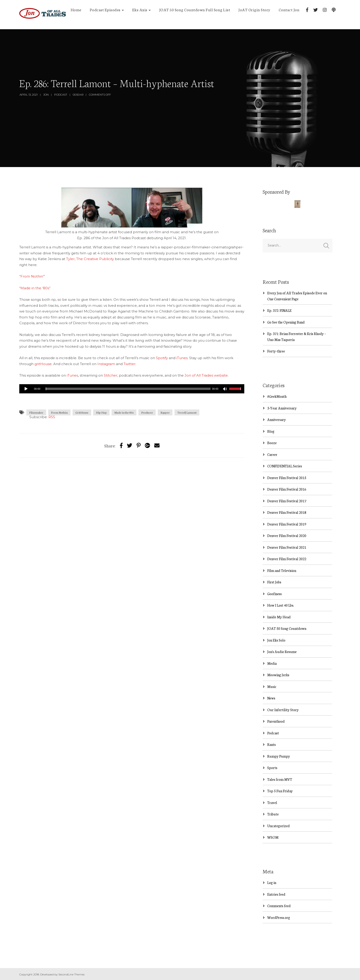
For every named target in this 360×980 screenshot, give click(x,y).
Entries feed (276, 894)
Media (272, 663)
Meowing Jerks (278, 675)
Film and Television (282, 570)
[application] (132, 389)
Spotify (162, 358)
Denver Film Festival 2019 (287, 524)
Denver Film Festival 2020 (287, 535)
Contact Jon (289, 9)
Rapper (165, 412)
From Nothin (59, 412)
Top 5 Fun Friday (280, 791)
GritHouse (82, 412)
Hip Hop (101, 412)
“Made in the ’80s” (35, 288)
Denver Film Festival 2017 (287, 501)
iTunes (182, 358)
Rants (271, 744)
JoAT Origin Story (254, 9)
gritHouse (43, 364)
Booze (272, 443)
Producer (147, 412)
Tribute (273, 814)
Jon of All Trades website (206, 375)
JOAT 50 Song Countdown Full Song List (195, 9)
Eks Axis (140, 9)
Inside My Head (279, 617)
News (271, 698)
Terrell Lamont (187, 412)
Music (272, 686)
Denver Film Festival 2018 (287, 512)
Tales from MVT (280, 779)
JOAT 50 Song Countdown (287, 628)
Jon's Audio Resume (282, 652)
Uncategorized (278, 826)
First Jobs (274, 582)
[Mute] (225, 389)
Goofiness (274, 594)
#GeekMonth (277, 396)
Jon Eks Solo (276, 640)
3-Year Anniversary (282, 408)
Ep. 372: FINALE (279, 310)
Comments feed (279, 906)
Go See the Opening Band (286, 322)
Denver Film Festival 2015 (287, 478)
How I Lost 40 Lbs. (281, 605)
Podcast (61, 95)
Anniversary (277, 419)
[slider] (128, 389)
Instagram (106, 364)
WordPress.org (279, 917)
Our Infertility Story (283, 710)
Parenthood (276, 721)
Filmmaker (36, 412)
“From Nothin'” (32, 276)
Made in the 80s (124, 412)
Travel (272, 802)
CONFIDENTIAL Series (285, 466)
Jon (46, 95)
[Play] (26, 389)
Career (272, 454)
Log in (272, 882)
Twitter (129, 364)
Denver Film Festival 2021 (287, 547)
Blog (271, 431)
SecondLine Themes (71, 974)
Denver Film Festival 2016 (287, 489)
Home (76, 9)
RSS (52, 417)
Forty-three (276, 351)
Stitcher (111, 375)
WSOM (273, 837)
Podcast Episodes (105, 9)
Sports (272, 768)
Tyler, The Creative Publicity (90, 259)
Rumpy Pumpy (279, 756)
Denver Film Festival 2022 (287, 559)
